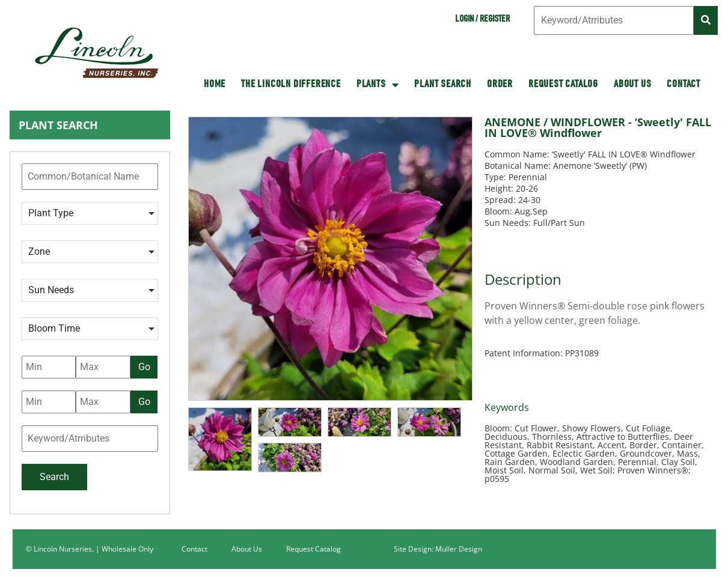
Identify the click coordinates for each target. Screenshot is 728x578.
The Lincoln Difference (291, 85)
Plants (378, 85)
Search (54, 477)
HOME (215, 85)
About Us (632, 85)
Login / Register (482, 20)
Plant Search (443, 85)
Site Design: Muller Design (438, 549)
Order (500, 85)
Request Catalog (563, 85)
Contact (684, 85)
